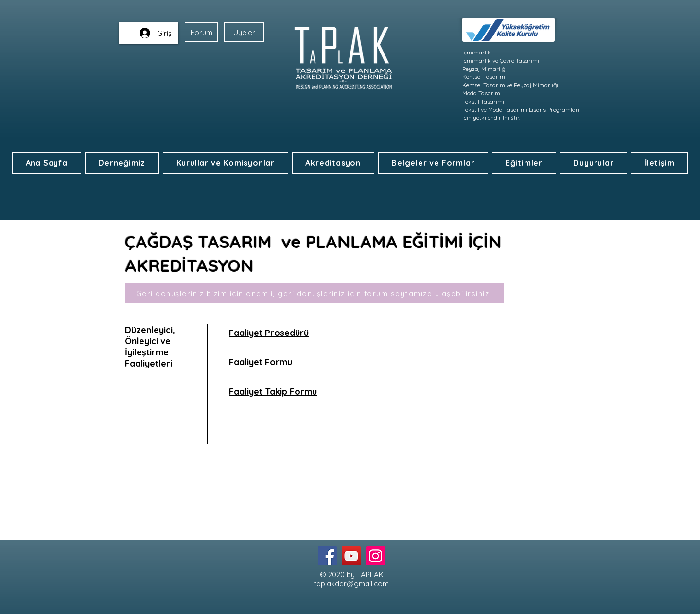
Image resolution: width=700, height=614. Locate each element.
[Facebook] (327, 556)
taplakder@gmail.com (351, 584)
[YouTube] (351, 556)
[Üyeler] (244, 32)
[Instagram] (376, 556)
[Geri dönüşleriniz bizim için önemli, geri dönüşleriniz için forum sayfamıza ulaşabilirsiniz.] (315, 293)
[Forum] (201, 32)
